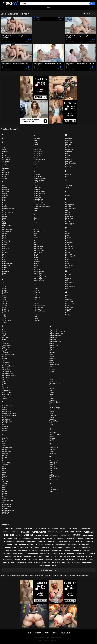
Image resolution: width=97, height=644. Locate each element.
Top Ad (52, 417)
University (52, 438)
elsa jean (89, 538)
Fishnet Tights (38, 252)
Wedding (52, 467)
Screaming (5, 455)
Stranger (52, 357)
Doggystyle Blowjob (39, 191)
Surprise (52, 366)
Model (67, 260)
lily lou (55, 566)
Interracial (68, 174)
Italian (67, 176)
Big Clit (4, 214)
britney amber (8, 560)
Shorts (4, 467)
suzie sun (80, 538)
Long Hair (68, 220)
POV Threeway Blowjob (9, 375)
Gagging (36, 288)
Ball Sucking (5, 191)
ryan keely (63, 529)
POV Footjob (6, 368)
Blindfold (4, 233)
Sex (3, 459)
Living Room (69, 216)
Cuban (36, 142)
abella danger (87, 541)
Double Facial (38, 201)
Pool (3, 360)
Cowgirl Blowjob (7, 320)
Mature (67, 245)
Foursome (37, 262)
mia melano (31, 541)
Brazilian (4, 258)
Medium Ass (69, 247)
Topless (52, 419)
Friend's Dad (37, 269)
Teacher (52, 393)
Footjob (36, 260)
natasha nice (23, 551)
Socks (4, 489)
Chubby (4, 298)
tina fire (8, 557)
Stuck (51, 360)
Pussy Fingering (7, 394)
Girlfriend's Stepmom (40, 311)
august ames (38, 557)
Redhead (4, 408)
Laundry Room (70, 205)
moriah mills (82, 554)
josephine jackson (26, 544)
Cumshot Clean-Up (39, 159)
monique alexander (86, 560)
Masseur (68, 239)
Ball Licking (5, 190)
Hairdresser (69, 140)
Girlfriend (36, 303)
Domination (37, 195)
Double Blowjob (38, 199)
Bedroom (5, 207)
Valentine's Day (54, 448)
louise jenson (54, 535)
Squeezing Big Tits (7, 501)
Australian (5, 178)
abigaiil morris (61, 544)
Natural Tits (69, 275)
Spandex (4, 491)
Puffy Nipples (6, 391)
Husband (68, 167)
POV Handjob (6, 370)
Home (29, 633)
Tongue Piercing (54, 415)
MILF (67, 250)
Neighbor (68, 279)
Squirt (4, 503)
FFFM (35, 241)
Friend (35, 267)
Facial (35, 233)
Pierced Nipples (7, 345)
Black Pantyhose (7, 229)
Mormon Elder (69, 265)
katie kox (28, 557)
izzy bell (50, 538)
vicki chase (18, 557)
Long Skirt (68, 222)
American (5, 152)
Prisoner (4, 385)
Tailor (51, 381)
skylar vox (9, 529)
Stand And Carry (7, 506)
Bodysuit (4, 243)
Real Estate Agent (7, 406)
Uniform (52, 436)
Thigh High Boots (55, 402)
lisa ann (67, 551)
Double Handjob (38, 203)
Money (67, 264)
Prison (4, 383)
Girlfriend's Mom (38, 309)
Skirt (3, 474)
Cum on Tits (37, 155)
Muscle (67, 267)
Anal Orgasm (6, 161)
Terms (47, 633)
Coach (4, 309)
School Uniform (6, 451)
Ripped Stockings (7, 423)
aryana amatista (32, 554)
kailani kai (71, 554)
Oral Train (68, 311)
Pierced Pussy (6, 347)
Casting (4, 286)
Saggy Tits (5, 438)
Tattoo (51, 391)
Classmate (5, 302)
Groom (36, 319)
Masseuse (68, 241)
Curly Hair (37, 161)
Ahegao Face (6, 146)
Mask (67, 235)
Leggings (68, 207)
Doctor (36, 186)
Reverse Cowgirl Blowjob (9, 413)
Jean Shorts (69, 186)
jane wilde (48, 557)
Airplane (4, 148)
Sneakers (5, 486)
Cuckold (36, 144)
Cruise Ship (37, 140)
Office (67, 296)
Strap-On (52, 358)
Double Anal (37, 197)
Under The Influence (55, 434)
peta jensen (77, 535)
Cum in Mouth (38, 148)
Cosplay (4, 313)
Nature (67, 277)
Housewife (68, 159)
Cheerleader (5, 292)
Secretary (5, 457)
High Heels (68, 152)
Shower (4, 468)
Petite (4, 341)
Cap (3, 283)
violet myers (84, 544)
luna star (26, 560)
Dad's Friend (37, 174)
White (51, 474)
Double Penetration (39, 205)
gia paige (6, 532)
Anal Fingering (6, 159)
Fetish (35, 239)
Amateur (4, 150)
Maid (67, 231)
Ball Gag (4, 188)
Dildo (35, 184)
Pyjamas (4, 398)
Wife (51, 478)
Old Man (68, 305)
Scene (4, 446)
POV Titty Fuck (6, 377)
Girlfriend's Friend (39, 307)
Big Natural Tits (6, 220)
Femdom (36, 237)
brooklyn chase (18, 554)
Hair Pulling (69, 138)
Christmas (5, 296)
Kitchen (67, 195)
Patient (4, 339)
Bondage (4, 245)
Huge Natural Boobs (71, 163)
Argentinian (5, 169)
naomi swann (88, 535)
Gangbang (37, 292)
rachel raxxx (40, 538)
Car (3, 284)
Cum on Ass (37, 150)
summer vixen (66, 535)
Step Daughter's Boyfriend (57, 332)
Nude (67, 284)
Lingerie (68, 214)
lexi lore (17, 560)
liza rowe (18, 538)
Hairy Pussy (69, 142)
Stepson (52, 349)
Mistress (68, 258)
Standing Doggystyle (8, 510)
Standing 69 (5, 508)
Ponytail (4, 358)
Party (3, 336)
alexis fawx (89, 532)
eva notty (60, 532)
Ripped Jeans (6, 419)
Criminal (4, 322)
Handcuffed (69, 144)
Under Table (53, 432)
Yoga (51, 487)
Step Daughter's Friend (56, 334)
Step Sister (53, 339)
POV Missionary (7, 372)
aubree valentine (39, 532)
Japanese (68, 184)
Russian (4, 431)
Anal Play (5, 163)
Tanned (52, 389)
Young (51, 491)
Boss (3, 250)
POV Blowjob (6, 362)
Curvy (35, 163)
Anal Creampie (6, 157)
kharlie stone (50, 544)
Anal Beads (5, 155)
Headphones (69, 150)
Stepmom (52, 347)
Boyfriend (5, 252)
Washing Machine (55, 461)
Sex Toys (4, 461)
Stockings (52, 353)
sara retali (87, 551)
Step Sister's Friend (55, 341)
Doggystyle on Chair (40, 193)
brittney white (9, 563)
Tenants (52, 398)
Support (38, 633)
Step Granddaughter (55, 336)
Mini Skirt (68, 252)
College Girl (5, 311)
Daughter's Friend (39, 180)
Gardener (36, 296)
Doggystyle (37, 190)
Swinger (52, 372)
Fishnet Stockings (39, 250)
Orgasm (68, 313)
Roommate (5, 427)
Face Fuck (37, 229)
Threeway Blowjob (55, 408)
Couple (4, 317)
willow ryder (63, 541)
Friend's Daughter (39, 271)
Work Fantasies (54, 480)
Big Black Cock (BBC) (8, 212)
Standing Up (5, 512)
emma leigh (25, 532)
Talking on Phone (55, 383)
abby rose (81, 557)
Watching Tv (53, 463)
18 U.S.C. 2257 (66, 633)
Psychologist (6, 387)
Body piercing (6, 241)
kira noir (92, 554)
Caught (4, 288)
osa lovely (35, 547)
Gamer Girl (37, 290)
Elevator (36, 220)
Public (4, 389)
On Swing (68, 309)
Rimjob (4, 417)
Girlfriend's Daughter (40, 305)
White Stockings (54, 476)
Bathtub (4, 197)
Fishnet (36, 245)
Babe (3, 186)
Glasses (36, 313)
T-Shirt (51, 379)
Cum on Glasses (38, 152)
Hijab (67, 154)
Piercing (4, 349)
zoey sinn (51, 532)
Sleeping (4, 476)
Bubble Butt (5, 271)
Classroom (5, 303)
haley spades (73, 544)
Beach (4, 203)
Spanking (5, 495)
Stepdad (52, 343)
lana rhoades (40, 529)
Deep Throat (37, 182)
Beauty (4, 205)
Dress (35, 210)
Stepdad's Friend (54, 345)
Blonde (4, 235)
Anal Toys (5, 165)
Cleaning (4, 305)
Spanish (4, 493)
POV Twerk (5, 379)
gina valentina (45, 566)
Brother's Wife (6, 265)
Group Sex (37, 320)
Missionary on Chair (71, 256)
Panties (4, 330)
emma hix (89, 557)
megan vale (76, 563)
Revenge (4, 410)
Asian (4, 171)
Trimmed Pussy (54, 421)
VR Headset (53, 453)
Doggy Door (37, 188)
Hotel (67, 157)
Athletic (4, 176)
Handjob (68, 146)
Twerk (51, 425)
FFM (35, 243)
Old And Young (70, 303)
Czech (35, 167)
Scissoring (5, 453)
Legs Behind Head (71, 209)
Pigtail (4, 351)
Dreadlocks (37, 209)
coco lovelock (53, 529)
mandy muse (52, 541)
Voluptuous (53, 449)
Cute (35, 165)
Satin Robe (5, 442)
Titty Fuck (52, 413)
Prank (4, 381)
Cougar (4, 315)
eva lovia (19, 535)
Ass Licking (5, 173)
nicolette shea (86, 529)
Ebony (35, 218)
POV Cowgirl (6, 364)
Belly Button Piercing (8, 209)
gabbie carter (11, 547)
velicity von (58, 557)
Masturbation (69, 243)
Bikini (4, 228)
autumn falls (34, 551)
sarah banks (71, 560)
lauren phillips (59, 560)
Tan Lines (52, 385)
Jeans (67, 188)
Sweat (51, 368)
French (36, 265)
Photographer (6, 343)
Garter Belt (37, 298)
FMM (35, 256)
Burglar (4, 273)
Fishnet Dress (38, 248)
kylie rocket (6, 554)
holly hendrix (73, 529)
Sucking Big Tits (54, 364)
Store (51, 355)
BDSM (4, 201)
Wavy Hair (52, 465)
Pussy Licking (6, 396)
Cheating (4, 290)
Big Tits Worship (7, 226)
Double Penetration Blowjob (42, 207)
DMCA (55, 633)
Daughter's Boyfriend (40, 178)
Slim (3, 478)
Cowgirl (4, 319)
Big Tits (4, 224)
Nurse (67, 288)
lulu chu (19, 529)
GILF (35, 302)
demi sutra (76, 547)
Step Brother (6, 514)
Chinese (4, 294)
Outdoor (68, 315)
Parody (4, 334)
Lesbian (68, 210)
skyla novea (70, 532)
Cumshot (36, 157)
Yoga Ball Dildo (54, 489)
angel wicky (28, 538)
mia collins (8, 538)
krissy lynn (12, 544)
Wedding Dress (54, 468)
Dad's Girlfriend (38, 176)
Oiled (67, 298)
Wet (51, 470)
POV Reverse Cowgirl (8, 374)
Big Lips (4, 218)
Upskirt (52, 440)
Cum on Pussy (38, 154)
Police (4, 357)
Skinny (4, 472)
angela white (88, 563)
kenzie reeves (8, 535)
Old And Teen (69, 302)
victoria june (11, 551)
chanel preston (34, 563)
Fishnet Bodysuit (39, 247)
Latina (67, 203)
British (4, 262)
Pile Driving (5, 353)
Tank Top (52, 387)
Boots (4, 247)
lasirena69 (29, 535)
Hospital (68, 155)
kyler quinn (71, 538)
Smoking (4, 484)
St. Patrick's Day (7, 504)
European (36, 222)
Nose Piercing (69, 283)
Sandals (4, 440)
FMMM (36, 258)
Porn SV (47, 641)
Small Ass (5, 480)
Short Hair (5, 465)
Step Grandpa (53, 338)
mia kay (79, 532)
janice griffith (60, 538)
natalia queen (38, 560)
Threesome (53, 406)
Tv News (52, 423)
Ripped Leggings (7, 421)
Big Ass (4, 210)
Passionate (5, 338)
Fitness (36, 254)
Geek (35, 300)
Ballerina (4, 193)
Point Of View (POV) (8, 355)
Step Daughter (54, 330)
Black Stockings (7, 231)
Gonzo (36, 317)
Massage (68, 237)
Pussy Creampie (7, 393)
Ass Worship (6, 174)
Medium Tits (69, 248)
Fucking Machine (39, 281)
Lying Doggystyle (70, 224)
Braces (4, 256)
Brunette (4, 267)
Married (68, 233)
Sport (4, 497)
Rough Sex (5, 429)
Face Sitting (37, 231)
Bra (3, 254)
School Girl (5, 449)
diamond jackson (58, 554)
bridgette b (44, 554)
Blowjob (4, 239)
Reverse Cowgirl (7, 412)
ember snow (22, 563)
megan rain (28, 529)
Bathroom (5, 195)
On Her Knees (69, 307)
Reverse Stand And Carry (9, 415)
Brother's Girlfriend (7, 264)
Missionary (68, 254)
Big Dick (4, 216)
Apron (4, 167)
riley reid (56, 563)
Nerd (67, 281)
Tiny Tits (52, 412)
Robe (3, 425)
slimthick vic (14, 532)
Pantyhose (5, 332)
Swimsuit (52, 370)
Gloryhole (36, 315)
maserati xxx (87, 547)
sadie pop (49, 560)
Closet (4, 307)
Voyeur (51, 451)
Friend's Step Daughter (40, 277)
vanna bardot (46, 547)
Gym (35, 322)
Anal (3, 154)
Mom (67, 262)
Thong (51, 404)
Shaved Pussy (6, 463)
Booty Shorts (6, 248)
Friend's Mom (38, 273)
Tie (50, 410)
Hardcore (68, 148)
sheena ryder (74, 541)
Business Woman (7, 275)
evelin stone (45, 550)
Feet (35, 235)
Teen (51, 396)
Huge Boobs (69, 161)
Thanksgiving (53, 400)
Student (52, 362)
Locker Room (69, 218)
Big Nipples (5, 222)
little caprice (9, 541)
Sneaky (4, 487)
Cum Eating (37, 146)
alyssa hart (20, 541)
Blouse (4, 237)
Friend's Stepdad (39, 279)
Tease (51, 394)
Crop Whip (37, 138)
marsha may (57, 551)
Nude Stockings (70, 286)
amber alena (46, 563)
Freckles (36, 264)
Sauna (4, 444)
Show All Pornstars (48, 570)
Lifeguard (68, 212)
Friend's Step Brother (40, 275)
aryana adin (66, 563)
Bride (3, 260)
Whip (51, 472)
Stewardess (53, 351)
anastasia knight (69, 557)
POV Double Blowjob (8, 366)
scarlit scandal (23, 547)
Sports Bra (5, 499)
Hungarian (68, 165)
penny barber (58, 547)
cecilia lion (41, 541)
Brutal (4, 269)
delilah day (39, 544)
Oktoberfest (69, 300)
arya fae (67, 547)
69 (3, 138)
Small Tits (5, 482)
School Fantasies (7, 448)
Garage (36, 294)
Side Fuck (5, 470)
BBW (3, 199)
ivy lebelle (77, 551)
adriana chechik (41, 535)
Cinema (4, 300)
